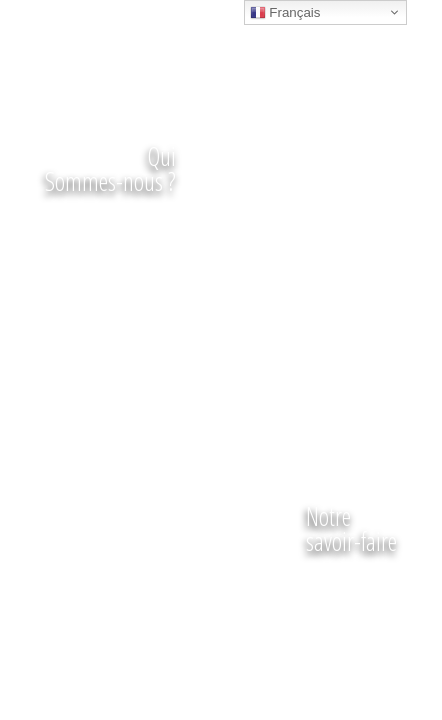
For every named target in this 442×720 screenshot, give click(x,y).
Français (285, 13)
